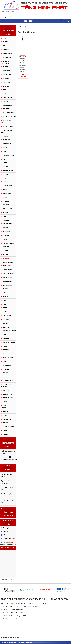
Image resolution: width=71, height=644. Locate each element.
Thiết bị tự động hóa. (7, 488)
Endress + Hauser (10, 117)
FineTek (6, 297)
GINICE (5, 151)
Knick (5, 182)
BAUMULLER (7, 75)
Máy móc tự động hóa (8, 501)
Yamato (6, 323)
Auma (5, 304)
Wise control (8, 274)
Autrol (6, 289)
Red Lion (6, 247)
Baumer (6, 86)
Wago (5, 293)
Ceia (5, 361)
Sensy (5, 415)
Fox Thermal (8, 144)
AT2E (5, 38)
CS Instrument (8, 98)
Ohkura (6, 235)
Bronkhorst (8, 365)
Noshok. (6, 220)
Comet (5, 373)
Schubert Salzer (9, 331)
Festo (5, 148)
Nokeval (6, 228)
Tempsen (6, 327)
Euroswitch (7, 105)
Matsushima (7, 193)
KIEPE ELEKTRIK (8, 171)
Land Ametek (8, 186)
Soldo (5, 255)
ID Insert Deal (8, 381)
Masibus (6, 201)
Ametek (6, 42)
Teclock (6, 258)
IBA (4, 159)
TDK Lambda (7, 266)
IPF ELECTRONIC (8, 155)
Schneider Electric (6, 385)
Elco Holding (8, 126)
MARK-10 (6, 190)
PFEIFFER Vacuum (9, 398)
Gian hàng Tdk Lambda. (7, 495)
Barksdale (7, 57)
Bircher (6, 50)
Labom (5, 434)
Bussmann (7, 78)
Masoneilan (7, 209)
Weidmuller (7, 277)
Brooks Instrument (5, 62)
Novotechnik (8, 224)
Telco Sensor (8, 262)
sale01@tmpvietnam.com (9, 17)
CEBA (5, 94)
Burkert (6, 67)
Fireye (5, 136)
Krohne (6, 369)
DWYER (5, 101)
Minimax (6, 213)
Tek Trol (6, 350)
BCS (4, 90)
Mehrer (6, 205)
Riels (5, 300)
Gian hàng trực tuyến (7, 476)
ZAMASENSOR (8, 285)
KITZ (5, 178)
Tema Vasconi (8, 358)
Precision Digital (9, 342)
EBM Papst (7, 109)
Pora (5, 239)
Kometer (6, 354)
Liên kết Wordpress (5, 482)
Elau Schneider (9, 113)
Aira (5, 46)
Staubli (6, 319)
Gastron (6, 308)
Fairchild (6, 140)
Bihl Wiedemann (9, 53)
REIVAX (5, 423)
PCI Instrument (9, 243)
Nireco (6, 216)
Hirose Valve (8, 419)
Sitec (5, 377)
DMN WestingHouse (6, 407)
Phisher (6, 339)
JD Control (7, 316)
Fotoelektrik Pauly (7, 131)
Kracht (6, 412)
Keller (6, 167)
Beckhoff (7, 71)
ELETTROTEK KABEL (6, 122)
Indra (5, 163)
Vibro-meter (8, 270)
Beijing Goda (8, 394)
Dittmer (6, 312)
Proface (6, 390)
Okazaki (6, 402)
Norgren (6, 232)
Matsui (5, 197)
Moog (5, 346)
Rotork (6, 251)
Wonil (5, 335)
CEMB (5, 431)
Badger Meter (8, 82)
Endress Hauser (9, 427)
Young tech (7, 281)
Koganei (6, 174)
